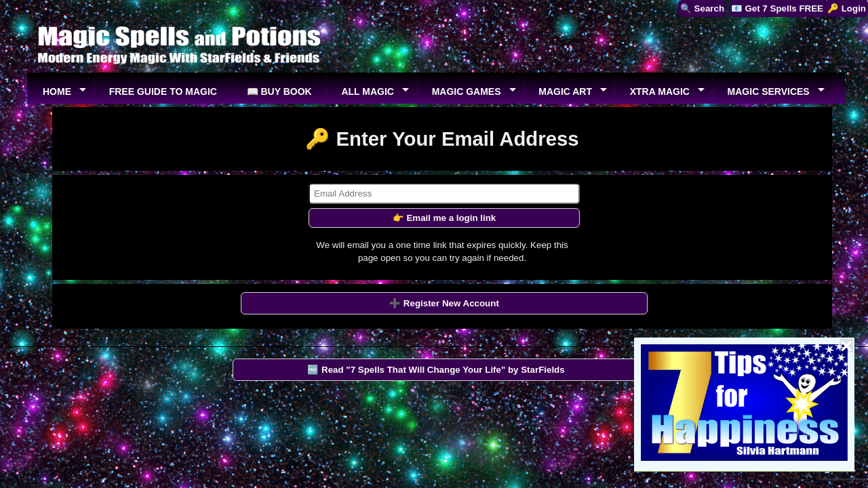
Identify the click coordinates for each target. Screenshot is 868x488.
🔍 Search (702, 8)
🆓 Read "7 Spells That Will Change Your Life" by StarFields (436, 370)
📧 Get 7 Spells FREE (777, 8)
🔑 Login (847, 8)
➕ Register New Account (444, 303)
